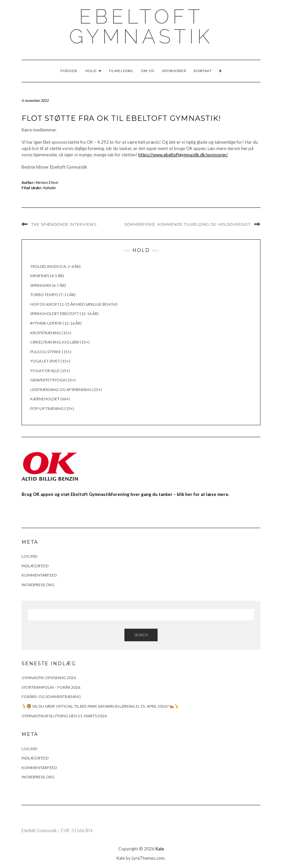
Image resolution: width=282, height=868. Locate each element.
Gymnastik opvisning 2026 (49, 678)
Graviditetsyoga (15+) (53, 380)
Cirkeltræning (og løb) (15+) (60, 342)
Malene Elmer (47, 182)
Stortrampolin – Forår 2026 (51, 687)
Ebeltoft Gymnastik (141, 27)
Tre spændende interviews (64, 224)
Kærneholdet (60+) (50, 399)
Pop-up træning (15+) (52, 408)
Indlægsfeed (35, 566)
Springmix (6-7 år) (48, 285)
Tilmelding (121, 71)
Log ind (29, 556)
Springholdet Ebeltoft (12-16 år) (64, 314)
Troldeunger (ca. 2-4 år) (55, 266)
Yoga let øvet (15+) (50, 361)
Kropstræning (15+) (51, 333)
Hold (93, 71)
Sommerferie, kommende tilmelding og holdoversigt (188, 224)
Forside (69, 71)
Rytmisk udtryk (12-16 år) (56, 323)
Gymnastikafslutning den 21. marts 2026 (64, 716)
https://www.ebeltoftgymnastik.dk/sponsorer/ (183, 155)
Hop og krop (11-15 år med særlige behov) (74, 304)
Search (141, 635)
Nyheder (50, 188)
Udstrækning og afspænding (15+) (66, 390)
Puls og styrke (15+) (51, 352)
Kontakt (203, 71)
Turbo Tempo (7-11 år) (53, 295)
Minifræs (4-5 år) (47, 276)
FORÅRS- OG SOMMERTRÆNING (51, 697)
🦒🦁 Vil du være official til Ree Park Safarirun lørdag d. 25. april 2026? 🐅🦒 (100, 706)
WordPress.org (38, 585)
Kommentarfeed (39, 575)
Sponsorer (174, 71)
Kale (160, 849)
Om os (148, 71)
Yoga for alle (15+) (50, 371)
